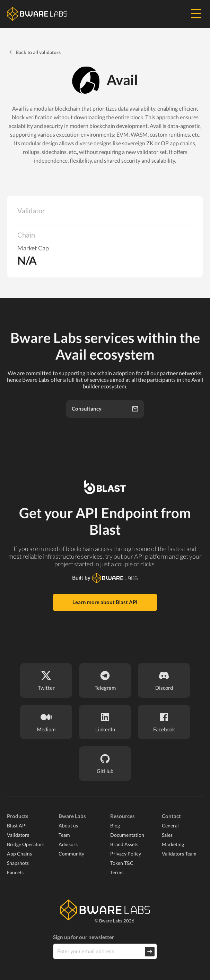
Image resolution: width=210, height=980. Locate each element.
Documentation (127, 835)
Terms (117, 872)
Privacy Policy (126, 854)
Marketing (173, 844)
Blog (115, 826)
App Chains (19, 854)
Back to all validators (34, 52)
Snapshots (18, 863)
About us (68, 826)
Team (64, 835)
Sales (167, 835)
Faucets (15, 872)
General (170, 826)
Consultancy (105, 409)
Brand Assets (124, 844)
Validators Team (179, 854)
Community (71, 854)
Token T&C (122, 863)
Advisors (68, 844)
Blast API (17, 826)
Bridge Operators (26, 844)
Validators (18, 835)
